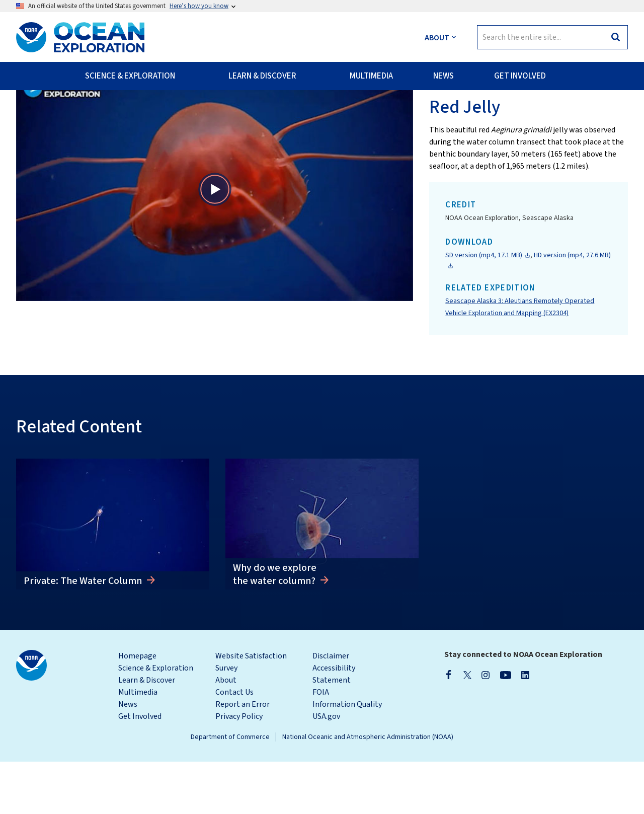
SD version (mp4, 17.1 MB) (484, 308)
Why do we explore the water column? (275, 627)
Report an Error (243, 757)
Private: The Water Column (84, 633)
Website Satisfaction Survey (251, 714)
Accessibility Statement (334, 726)
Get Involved (140, 769)
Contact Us (234, 745)
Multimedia (138, 745)
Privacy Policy (239, 769)
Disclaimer (331, 708)
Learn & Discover (147, 732)
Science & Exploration (156, 720)
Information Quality (347, 757)
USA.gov (326, 769)
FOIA (321, 745)
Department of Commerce (230, 789)
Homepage (137, 708)
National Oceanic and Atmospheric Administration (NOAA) (368, 789)
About (226, 732)
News (128, 757)
